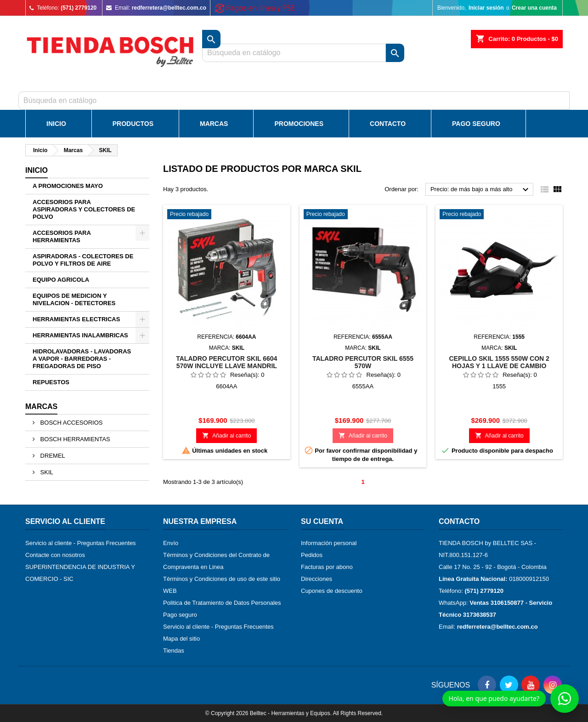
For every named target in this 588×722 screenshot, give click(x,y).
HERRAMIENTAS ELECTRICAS (76, 319)
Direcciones (317, 579)
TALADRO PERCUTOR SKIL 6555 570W (363, 362)
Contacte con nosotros (55, 555)
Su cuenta (322, 521)
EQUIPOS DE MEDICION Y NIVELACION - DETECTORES (74, 299)
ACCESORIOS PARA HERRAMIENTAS (62, 236)
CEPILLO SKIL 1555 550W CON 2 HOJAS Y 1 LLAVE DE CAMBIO (499, 362)
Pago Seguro (476, 124)
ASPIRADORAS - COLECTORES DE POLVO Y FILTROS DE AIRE (83, 260)
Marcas (214, 124)
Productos (133, 124)
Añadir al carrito (226, 435)
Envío (171, 543)
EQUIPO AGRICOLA (61, 280)
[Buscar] (294, 101)
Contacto (388, 124)
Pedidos (312, 555)
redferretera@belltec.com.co (169, 8)
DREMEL (52, 456)
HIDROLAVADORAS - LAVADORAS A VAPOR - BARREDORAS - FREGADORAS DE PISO (82, 359)
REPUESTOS (51, 382)
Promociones (299, 124)
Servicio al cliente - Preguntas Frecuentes (81, 543)
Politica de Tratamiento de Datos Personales (222, 603)
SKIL (46, 472)
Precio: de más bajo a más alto (481, 190)
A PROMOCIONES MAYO (68, 186)
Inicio (56, 124)
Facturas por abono (327, 567)
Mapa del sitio (181, 639)
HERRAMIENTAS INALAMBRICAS (80, 335)
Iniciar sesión (486, 8)
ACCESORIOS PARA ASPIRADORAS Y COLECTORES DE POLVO (84, 209)
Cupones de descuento (332, 591)
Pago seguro (180, 615)
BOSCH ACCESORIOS (71, 423)
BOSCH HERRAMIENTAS (74, 439)
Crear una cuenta (534, 8)
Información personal (329, 543)
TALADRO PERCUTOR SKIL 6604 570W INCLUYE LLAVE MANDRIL (226, 362)
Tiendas (174, 651)
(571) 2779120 (79, 8)
